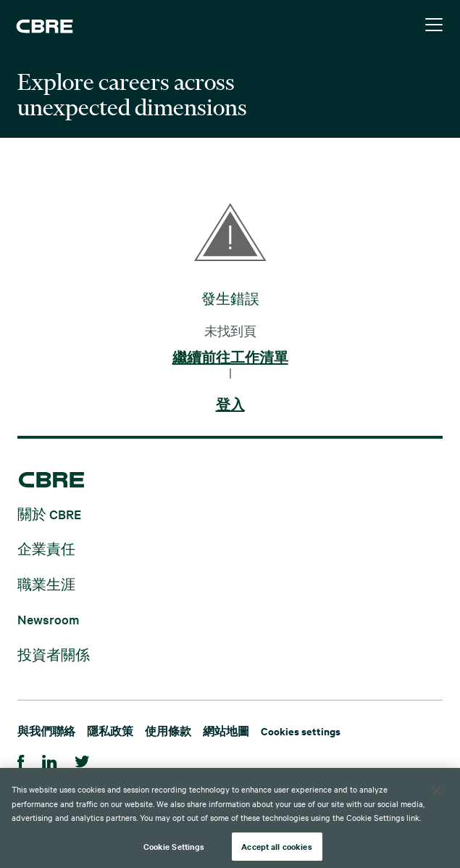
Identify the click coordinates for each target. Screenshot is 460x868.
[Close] (437, 793)
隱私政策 (110, 731)
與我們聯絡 (46, 731)
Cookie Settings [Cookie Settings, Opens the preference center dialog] (174, 848)
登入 (230, 405)
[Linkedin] (50, 760)
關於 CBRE (49, 513)
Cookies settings (301, 731)
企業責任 (46, 549)
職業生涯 (46, 583)
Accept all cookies (276, 848)
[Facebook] (21, 760)
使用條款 (168, 731)
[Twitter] (82, 760)
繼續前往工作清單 (230, 358)
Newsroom (48, 619)
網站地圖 (226, 731)
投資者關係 (54, 654)
